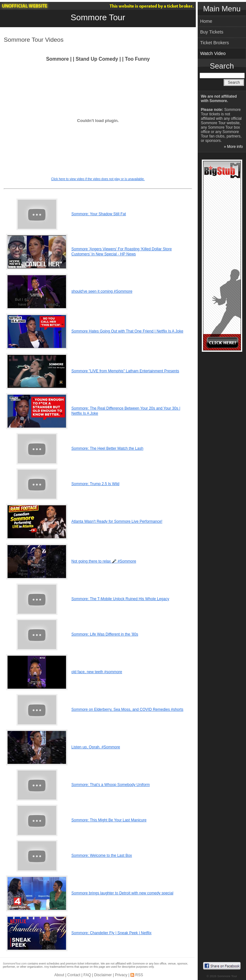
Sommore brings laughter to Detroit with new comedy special (122, 893)
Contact (74, 975)
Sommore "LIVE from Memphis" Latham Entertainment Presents (125, 371)
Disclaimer (103, 975)
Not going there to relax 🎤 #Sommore (104, 561)
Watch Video (213, 53)
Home (206, 21)
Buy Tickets (212, 32)
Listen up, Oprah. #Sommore (96, 747)
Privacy (121, 975)
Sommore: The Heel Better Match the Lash (107, 448)
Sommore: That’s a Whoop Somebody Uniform (111, 785)
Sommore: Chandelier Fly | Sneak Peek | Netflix (111, 933)
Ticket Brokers (215, 43)
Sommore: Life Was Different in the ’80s (105, 634)
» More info (233, 147)
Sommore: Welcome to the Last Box (102, 855)
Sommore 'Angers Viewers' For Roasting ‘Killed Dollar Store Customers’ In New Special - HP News (122, 252)
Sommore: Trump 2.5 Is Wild (95, 484)
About (59, 975)
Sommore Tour (98, 17)
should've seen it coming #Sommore (102, 291)
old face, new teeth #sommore (97, 672)
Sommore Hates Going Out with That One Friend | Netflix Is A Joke (127, 331)
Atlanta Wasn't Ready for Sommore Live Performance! (117, 521)
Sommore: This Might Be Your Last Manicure (109, 820)
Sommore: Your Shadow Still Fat (99, 214)
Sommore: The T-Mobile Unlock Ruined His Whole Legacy (120, 599)
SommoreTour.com (15, 964)
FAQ (87, 975)
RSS (139, 975)
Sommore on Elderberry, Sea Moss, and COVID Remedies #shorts (127, 709)
